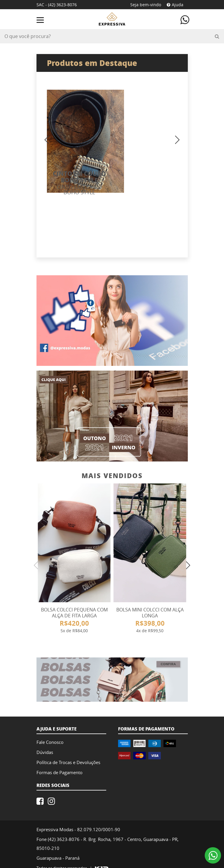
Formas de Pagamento (59, 758)
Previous (17, 77)
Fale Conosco (50, 728)
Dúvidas (45, 738)
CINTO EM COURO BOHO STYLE (145, 158)
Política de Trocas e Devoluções (68, 748)
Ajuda (175, 5)
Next (207, 77)
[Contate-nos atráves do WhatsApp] (185, 19)
